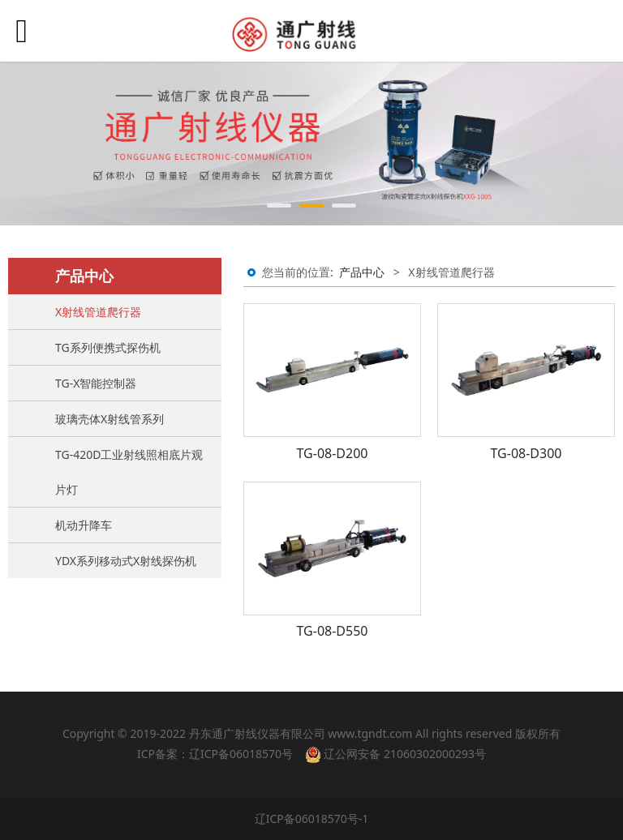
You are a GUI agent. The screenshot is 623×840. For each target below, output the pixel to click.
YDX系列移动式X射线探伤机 (126, 561)
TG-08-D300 (526, 453)
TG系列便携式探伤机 (108, 347)
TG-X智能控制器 (96, 383)
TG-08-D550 (333, 631)
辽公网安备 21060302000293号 (395, 754)
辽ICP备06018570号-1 (312, 819)
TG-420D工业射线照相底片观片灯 (129, 472)
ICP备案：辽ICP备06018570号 (215, 754)
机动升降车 (84, 525)
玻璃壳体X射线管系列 (110, 419)
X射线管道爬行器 (98, 312)
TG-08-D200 (333, 453)
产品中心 (362, 272)
